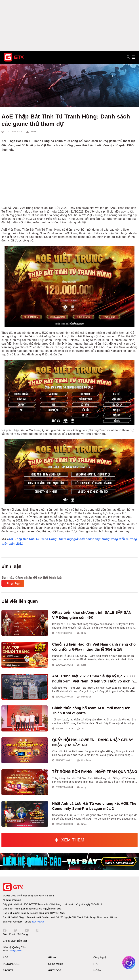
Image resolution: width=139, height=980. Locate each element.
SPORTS (8, 970)
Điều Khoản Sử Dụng (15, 934)
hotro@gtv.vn (38, 922)
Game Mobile (56, 964)
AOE (6, 957)
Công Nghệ (100, 957)
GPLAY (52, 957)
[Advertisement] (69, 25)
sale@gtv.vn (16, 951)
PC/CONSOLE (11, 964)
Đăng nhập (13, 583)
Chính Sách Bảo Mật (15, 941)
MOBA (97, 970)
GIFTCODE (55, 970)
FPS (96, 964)
